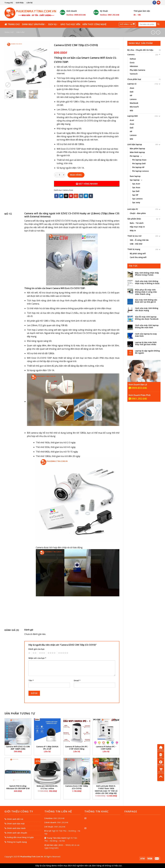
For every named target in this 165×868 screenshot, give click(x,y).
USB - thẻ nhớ (136, 244)
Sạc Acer (136, 184)
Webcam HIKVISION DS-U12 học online (47, 787)
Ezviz (132, 63)
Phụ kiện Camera (137, 70)
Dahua (133, 59)
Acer (132, 120)
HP (131, 95)
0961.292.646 (138, 399)
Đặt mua (161, 770)
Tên (31, 680)
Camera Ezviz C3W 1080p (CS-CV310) (77, 787)
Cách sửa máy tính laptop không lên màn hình (147, 326)
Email (77, 680)
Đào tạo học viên (70, 24)
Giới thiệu (20, 3)
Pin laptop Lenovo (141, 171)
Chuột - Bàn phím (138, 213)
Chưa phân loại (134, 79)
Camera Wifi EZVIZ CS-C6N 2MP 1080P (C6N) (18, 748)
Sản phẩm (20, 32)
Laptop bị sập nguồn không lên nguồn (147, 352)
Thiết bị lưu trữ (134, 236)
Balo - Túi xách (137, 223)
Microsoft (134, 107)
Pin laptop (134, 156)
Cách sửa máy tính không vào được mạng (147, 309)
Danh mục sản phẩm (34, 24)
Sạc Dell (136, 191)
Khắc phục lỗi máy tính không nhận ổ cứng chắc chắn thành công (146, 292)
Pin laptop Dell (139, 164)
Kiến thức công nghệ (94, 24)
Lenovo (133, 99)
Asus (132, 88)
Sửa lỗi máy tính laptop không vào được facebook (147, 318)
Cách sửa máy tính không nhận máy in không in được (147, 282)
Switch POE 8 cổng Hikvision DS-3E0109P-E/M (18, 787)
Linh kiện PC (133, 209)
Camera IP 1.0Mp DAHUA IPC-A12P (47, 748)
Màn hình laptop (137, 152)
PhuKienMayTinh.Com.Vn (32, 857)
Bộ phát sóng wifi (138, 253)
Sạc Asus (136, 187)
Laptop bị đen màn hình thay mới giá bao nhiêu (146, 344)
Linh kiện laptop (135, 144)
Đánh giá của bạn (36, 649)
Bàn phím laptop (137, 149)
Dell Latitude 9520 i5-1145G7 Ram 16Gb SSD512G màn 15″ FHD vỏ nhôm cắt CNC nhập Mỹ (106, 790)
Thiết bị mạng (134, 249)
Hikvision (134, 66)
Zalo (161, 756)
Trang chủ (9, 3)
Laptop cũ (132, 84)
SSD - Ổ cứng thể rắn (139, 240)
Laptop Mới (133, 116)
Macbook (134, 103)
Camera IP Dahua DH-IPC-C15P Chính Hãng (77, 748)
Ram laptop (135, 176)
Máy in (133, 230)
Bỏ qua (126, 866)
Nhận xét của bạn (37, 658)
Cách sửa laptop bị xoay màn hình (146, 335)
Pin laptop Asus (139, 160)
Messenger (161, 763)
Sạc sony (136, 202)
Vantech (134, 74)
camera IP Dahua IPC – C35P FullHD (106, 748)
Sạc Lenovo (137, 199)
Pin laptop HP (138, 167)
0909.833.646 (138, 388)
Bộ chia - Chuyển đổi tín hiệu (140, 50)
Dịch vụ (53, 24)
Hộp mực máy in (137, 227)
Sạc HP (135, 195)
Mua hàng (76, 175)
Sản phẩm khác (134, 219)
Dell (132, 92)
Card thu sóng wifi (138, 257)
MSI (131, 110)
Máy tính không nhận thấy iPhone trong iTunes (147, 274)
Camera (131, 55)
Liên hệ (29, 3)
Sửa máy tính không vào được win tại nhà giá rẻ (146, 301)
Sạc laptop (135, 180)
